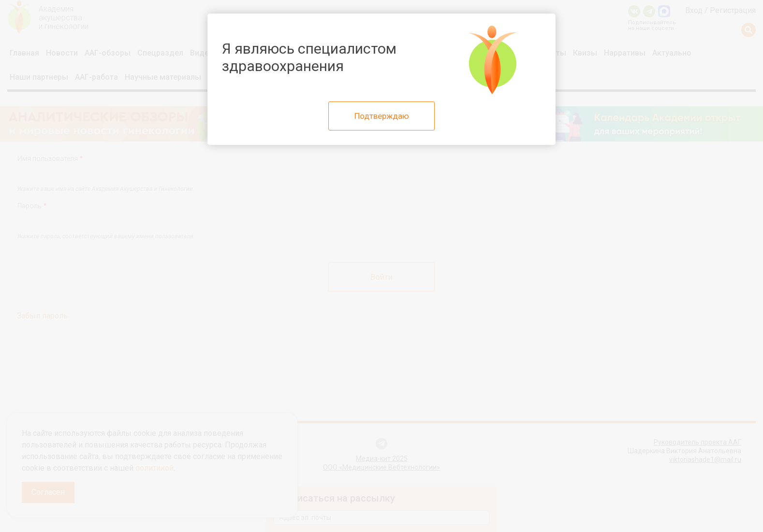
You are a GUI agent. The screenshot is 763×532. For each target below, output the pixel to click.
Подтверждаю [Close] (382, 116)
